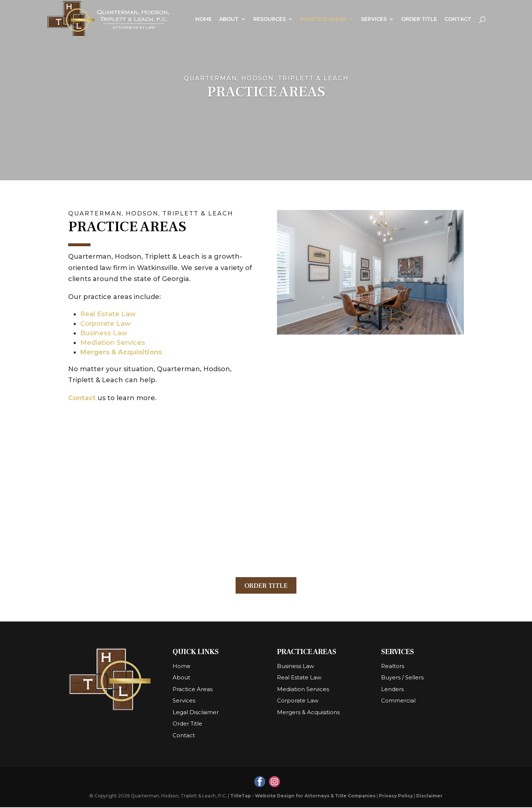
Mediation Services (113, 343)
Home (204, 19)
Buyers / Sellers (402, 678)
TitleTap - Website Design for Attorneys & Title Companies (303, 796)
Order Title (419, 19)
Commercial (398, 701)
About (229, 19)
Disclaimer (429, 796)
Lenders (392, 690)
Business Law (104, 333)
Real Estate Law (108, 314)
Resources (269, 19)
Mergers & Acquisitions (121, 352)
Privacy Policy (396, 796)
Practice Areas (323, 19)
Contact (458, 19)
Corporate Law (106, 324)
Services (374, 19)
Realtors (393, 667)
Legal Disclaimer (196, 713)
